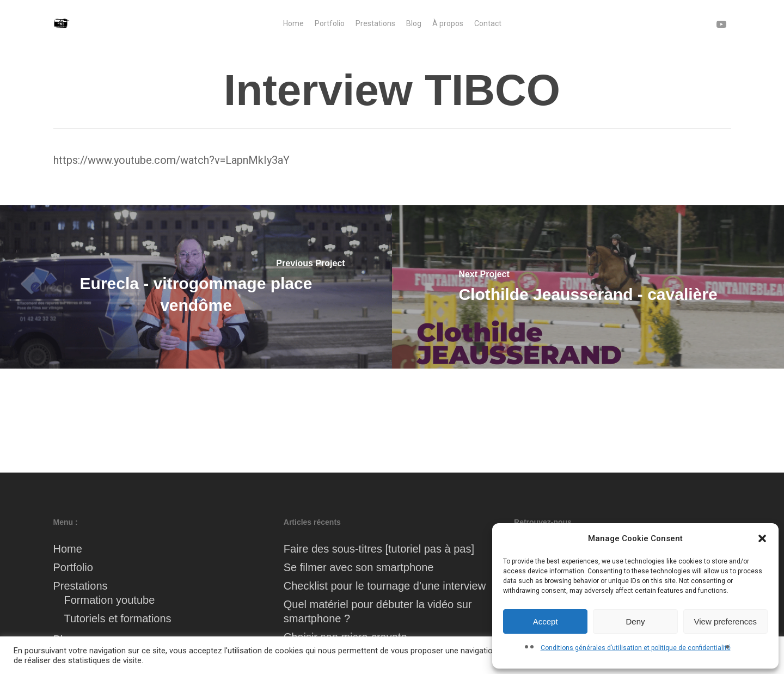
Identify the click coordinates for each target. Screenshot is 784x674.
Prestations (81, 586)
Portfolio (73, 567)
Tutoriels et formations (118, 618)
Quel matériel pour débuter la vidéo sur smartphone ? (378, 611)
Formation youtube (110, 600)
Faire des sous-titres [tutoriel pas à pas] (379, 549)
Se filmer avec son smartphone (359, 567)
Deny (635, 621)
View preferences (726, 621)
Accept (546, 621)
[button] (762, 538)
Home (68, 549)
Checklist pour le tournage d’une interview (385, 586)
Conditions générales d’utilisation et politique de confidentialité (636, 648)
